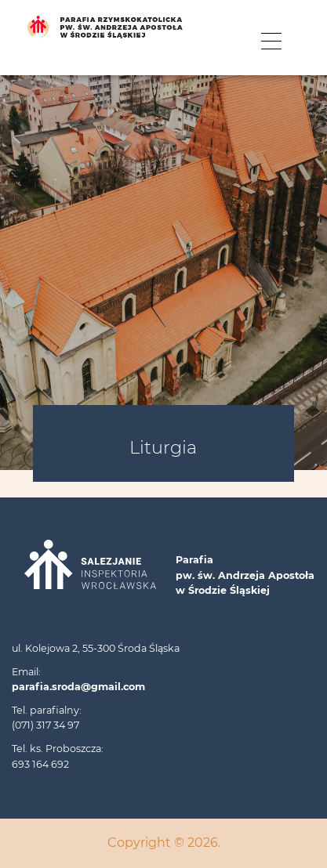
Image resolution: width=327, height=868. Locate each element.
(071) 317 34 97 (45, 725)
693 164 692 (40, 764)
